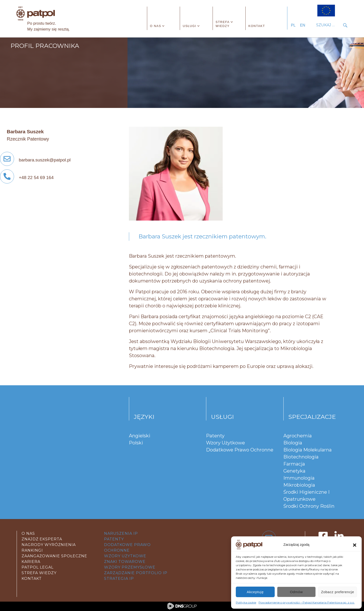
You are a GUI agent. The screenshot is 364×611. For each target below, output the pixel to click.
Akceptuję (255, 592)
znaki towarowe (125, 562)
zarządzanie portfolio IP (136, 573)
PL (293, 25)
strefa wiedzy (39, 573)
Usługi (190, 26)
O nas (156, 26)
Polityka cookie (246, 602)
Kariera (31, 562)
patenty (114, 539)
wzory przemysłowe (130, 567)
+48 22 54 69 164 (27, 178)
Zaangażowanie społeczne (54, 556)
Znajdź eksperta (42, 539)
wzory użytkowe (125, 556)
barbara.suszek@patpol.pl (35, 160)
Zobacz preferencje (338, 592)
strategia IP (119, 579)
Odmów (296, 592)
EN (303, 25)
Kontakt (257, 26)
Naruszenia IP (121, 533)
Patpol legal (38, 567)
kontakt (32, 579)
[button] (355, 545)
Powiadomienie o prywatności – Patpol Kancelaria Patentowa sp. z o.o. (307, 602)
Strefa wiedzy (223, 24)
